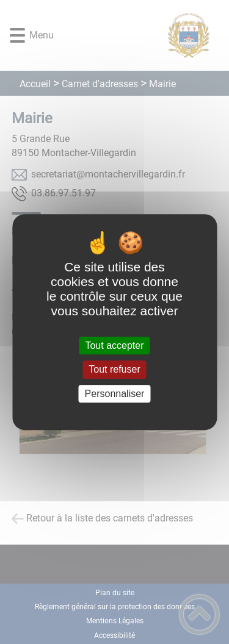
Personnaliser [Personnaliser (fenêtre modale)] (115, 394)
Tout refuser (114, 370)
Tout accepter (114, 345)
